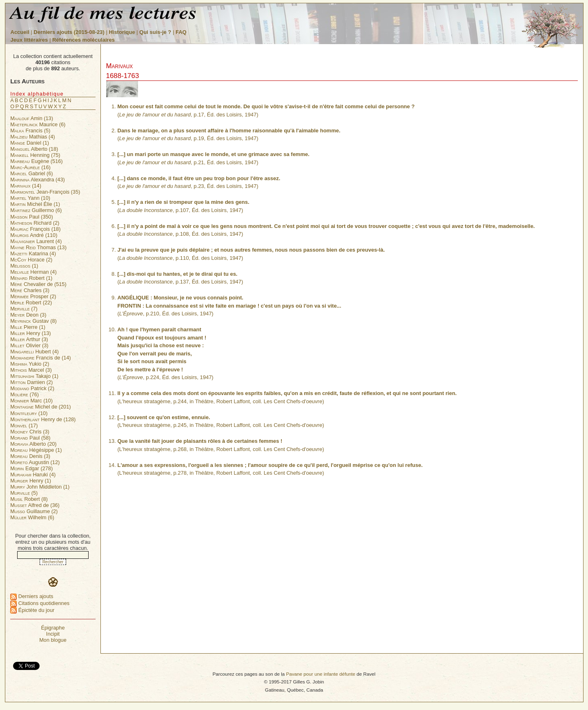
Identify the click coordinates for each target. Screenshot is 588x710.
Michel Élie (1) (35, 204)
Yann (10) (30, 198)
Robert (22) (31, 303)
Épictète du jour (32, 610)
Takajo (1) (34, 376)
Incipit (53, 634)
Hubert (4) (35, 352)
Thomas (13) (38, 247)
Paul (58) (30, 438)
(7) (24, 309)
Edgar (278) (31, 468)
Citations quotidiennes (40, 603)
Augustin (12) (35, 462)
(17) (24, 425)
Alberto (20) (33, 444)
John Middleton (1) (40, 487)
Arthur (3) (29, 339)
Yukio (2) (30, 364)
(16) (30, 167)
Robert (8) (29, 499)
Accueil (20, 32)
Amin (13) (32, 118)
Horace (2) (31, 260)
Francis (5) (30, 131)
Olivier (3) (29, 345)
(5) (24, 493)
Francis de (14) (40, 358)
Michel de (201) (40, 407)
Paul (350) (31, 217)
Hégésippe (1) (36, 450)
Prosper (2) (33, 296)
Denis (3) (30, 456)
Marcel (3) (31, 370)
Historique (122, 32)
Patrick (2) (32, 388)
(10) (29, 413)
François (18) (35, 229)
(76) (24, 394)
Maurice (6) (38, 124)
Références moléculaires (84, 40)
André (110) (34, 235)
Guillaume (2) (34, 511)
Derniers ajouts (32, 596)
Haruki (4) (33, 474)
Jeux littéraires (29, 40)
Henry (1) (31, 481)
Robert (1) (31, 278)
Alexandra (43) (38, 180)
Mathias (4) (32, 137)
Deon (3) (28, 315)
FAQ (181, 32)
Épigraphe (53, 628)
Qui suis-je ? (155, 32)
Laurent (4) (36, 241)
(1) (24, 266)
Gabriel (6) (31, 173)
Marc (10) (31, 401)
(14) (26, 186)
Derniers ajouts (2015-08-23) (70, 32)
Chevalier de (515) (38, 284)
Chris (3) (30, 432)
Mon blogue (53, 640)
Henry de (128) (43, 419)
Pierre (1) (28, 327)
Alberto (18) (34, 149)
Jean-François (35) (45, 192)
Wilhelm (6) (32, 517)
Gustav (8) (33, 321)
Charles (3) (30, 290)
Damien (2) (31, 382)
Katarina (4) (33, 253)
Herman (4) (33, 272)
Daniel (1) (30, 143)
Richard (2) (35, 223)
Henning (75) (35, 155)
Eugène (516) (36, 161)
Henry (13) (30, 333)
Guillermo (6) (36, 210)
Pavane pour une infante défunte (321, 674)
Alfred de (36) (35, 505)
